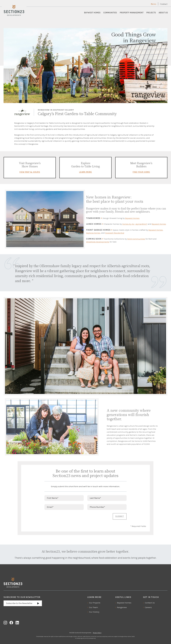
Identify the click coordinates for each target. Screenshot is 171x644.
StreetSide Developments (90, 242)
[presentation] (62, 518)
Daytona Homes (86, 233)
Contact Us (150, 603)
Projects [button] (151, 13)
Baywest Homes (92, 13)
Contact (164, 4)
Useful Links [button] (123, 597)
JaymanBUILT (134, 224)
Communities (110, 13)
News (153, 4)
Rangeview (122, 607)
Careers (148, 607)
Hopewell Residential (107, 233)
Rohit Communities (129, 239)
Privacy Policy (97, 633)
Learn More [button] (94, 597)
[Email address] (19, 603)
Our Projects (95, 603)
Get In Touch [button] (151, 597)
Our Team (93, 607)
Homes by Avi (121, 224)
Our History (94, 612)
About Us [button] (163, 13)
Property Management (132, 13)
